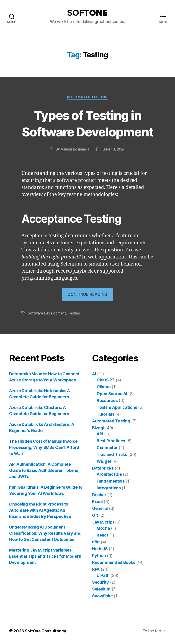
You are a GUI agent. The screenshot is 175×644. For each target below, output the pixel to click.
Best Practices (111, 441)
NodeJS (100, 549)
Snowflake (102, 596)
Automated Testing (87, 97)
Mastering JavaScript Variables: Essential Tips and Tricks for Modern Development (45, 556)
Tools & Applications (117, 408)
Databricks (103, 468)
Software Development (47, 314)
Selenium (101, 589)
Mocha (103, 528)
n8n (96, 542)
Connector (107, 448)
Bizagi (98, 428)
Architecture (109, 474)
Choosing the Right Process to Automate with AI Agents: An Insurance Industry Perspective (40, 510)
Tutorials (106, 414)
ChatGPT (106, 380)
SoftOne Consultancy (46, 631)
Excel (97, 502)
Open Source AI (112, 394)
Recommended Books (114, 563)
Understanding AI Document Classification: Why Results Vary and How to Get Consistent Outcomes (45, 533)
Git (95, 515)
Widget (104, 461)
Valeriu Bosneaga (75, 150)
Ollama (104, 387)
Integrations (109, 488)
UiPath (103, 576)
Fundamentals (111, 481)
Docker (99, 495)
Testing (75, 314)
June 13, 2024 (114, 150)
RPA (96, 569)
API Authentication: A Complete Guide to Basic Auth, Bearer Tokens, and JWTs (44, 471)
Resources (107, 401)
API (100, 434)
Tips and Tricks (112, 455)
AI (94, 374)
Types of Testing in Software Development (88, 123)
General (100, 509)
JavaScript (103, 522)
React (102, 535)
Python (99, 556)
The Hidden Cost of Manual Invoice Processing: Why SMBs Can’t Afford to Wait (44, 448)
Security (100, 582)
